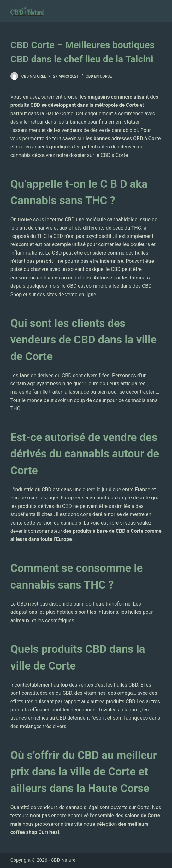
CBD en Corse (99, 76)
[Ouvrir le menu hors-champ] (159, 11)
